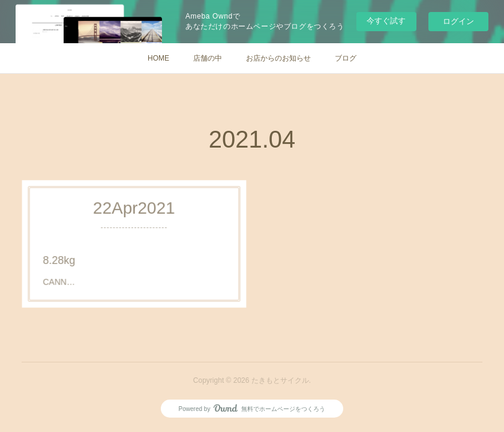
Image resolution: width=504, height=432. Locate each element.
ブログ (346, 58)
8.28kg (71, 258)
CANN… (70, 277)
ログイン (458, 21)
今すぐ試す (386, 21)
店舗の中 (208, 58)
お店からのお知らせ (278, 58)
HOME (158, 58)
